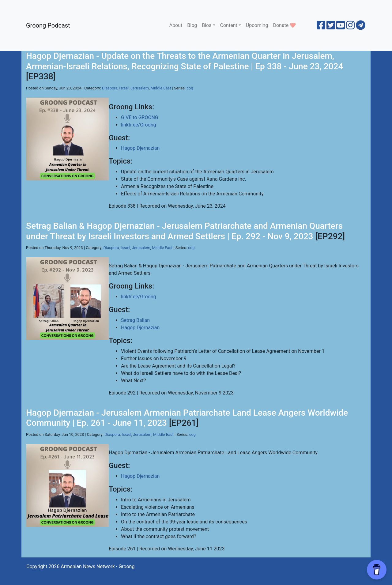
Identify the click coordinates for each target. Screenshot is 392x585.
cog (190, 88)
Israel (124, 88)
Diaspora (110, 88)
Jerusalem (140, 88)
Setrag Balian (135, 320)
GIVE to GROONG (140, 117)
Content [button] (229, 25)
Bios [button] (207, 25)
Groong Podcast (48, 25)
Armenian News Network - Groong (98, 566)
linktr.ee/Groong (138, 125)
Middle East (161, 88)
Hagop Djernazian (140, 148)
